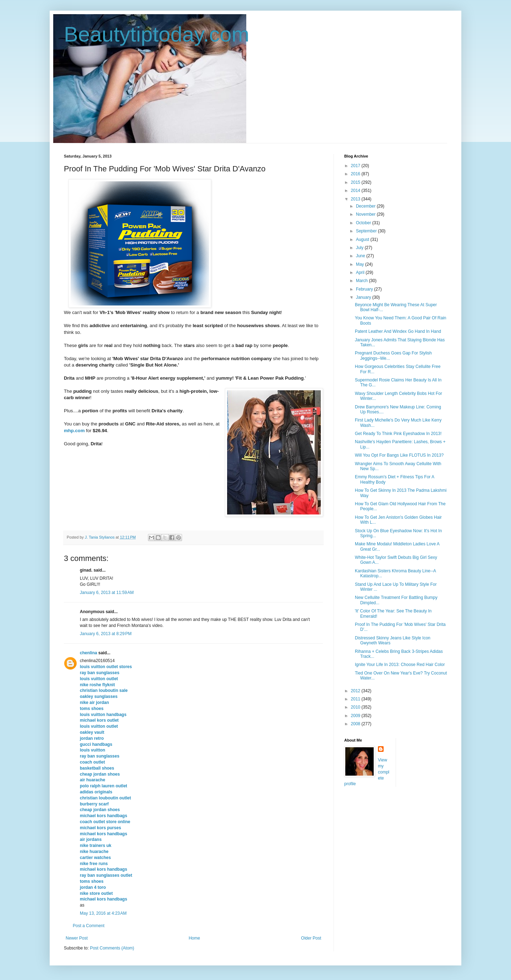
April (361, 272)
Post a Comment (89, 926)
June (361, 256)
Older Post (311, 938)
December (366, 206)
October (364, 223)
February (365, 289)
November (366, 214)
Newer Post (77, 938)
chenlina (89, 653)
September (367, 231)
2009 (356, 716)
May (361, 264)
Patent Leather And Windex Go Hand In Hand (398, 331)
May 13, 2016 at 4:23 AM (103, 913)
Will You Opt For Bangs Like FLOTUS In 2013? (399, 455)
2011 (356, 699)
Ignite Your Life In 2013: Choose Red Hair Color (400, 665)
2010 (356, 707)
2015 (356, 182)
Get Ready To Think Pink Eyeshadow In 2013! (398, 434)
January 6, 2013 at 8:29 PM (106, 634)
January (364, 297)
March (362, 281)
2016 (356, 174)
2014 (356, 191)
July (360, 248)
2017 (356, 166)
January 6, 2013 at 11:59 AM (107, 593)
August (363, 240)
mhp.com (74, 431)
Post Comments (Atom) (112, 948)
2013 (356, 199)
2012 (356, 691)
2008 (356, 724)
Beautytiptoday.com (157, 34)
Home (194, 938)
